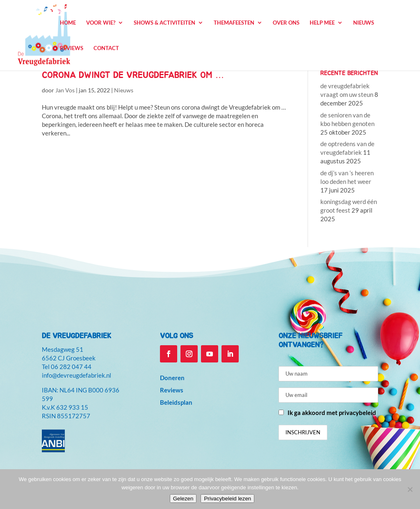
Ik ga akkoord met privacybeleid (332, 413)
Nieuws (364, 23)
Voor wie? (101, 23)
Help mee (322, 23)
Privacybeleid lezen (227, 499)
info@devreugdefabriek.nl (76, 375)
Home (68, 23)
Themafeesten (234, 23)
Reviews (72, 48)
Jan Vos (65, 90)
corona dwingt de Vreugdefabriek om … (133, 75)
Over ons (286, 23)
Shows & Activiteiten (164, 23)
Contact (106, 48)
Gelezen (183, 499)
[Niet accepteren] (410, 489)
